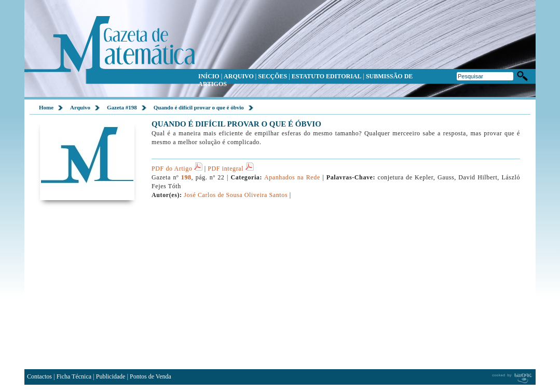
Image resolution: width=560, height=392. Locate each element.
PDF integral (230, 169)
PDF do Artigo (177, 169)
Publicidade (111, 376)
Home (46, 107)
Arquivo (80, 107)
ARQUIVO (239, 76)
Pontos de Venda (151, 376)
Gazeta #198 (122, 107)
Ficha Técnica (74, 376)
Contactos (39, 376)
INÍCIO (209, 76)
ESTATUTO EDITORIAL (327, 76)
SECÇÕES (272, 76)
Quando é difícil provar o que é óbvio (199, 107)
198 (186, 177)
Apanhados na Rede (292, 177)
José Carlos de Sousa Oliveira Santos (236, 195)
